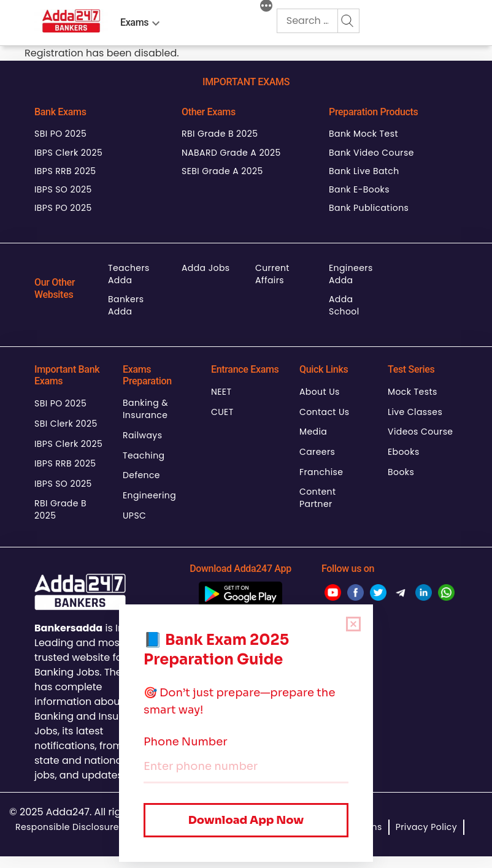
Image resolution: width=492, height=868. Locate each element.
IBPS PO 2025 (63, 208)
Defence (141, 475)
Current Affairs (272, 274)
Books (401, 472)
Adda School (344, 305)
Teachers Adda (129, 274)
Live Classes (415, 412)
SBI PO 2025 (60, 134)
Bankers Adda (126, 305)
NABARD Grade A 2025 (231, 153)
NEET (221, 392)
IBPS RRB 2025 (65, 171)
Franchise (321, 472)
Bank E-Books (359, 189)
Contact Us (325, 412)
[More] (266, 7)
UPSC (134, 516)
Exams (134, 22)
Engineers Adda (351, 274)
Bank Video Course (371, 153)
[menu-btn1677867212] (156, 21)
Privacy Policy (426, 827)
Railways (142, 435)
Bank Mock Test (363, 134)
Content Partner (318, 498)
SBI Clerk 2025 (66, 424)
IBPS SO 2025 (63, 189)
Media (313, 432)
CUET (222, 412)
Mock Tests (413, 392)
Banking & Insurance (145, 409)
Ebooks (404, 452)
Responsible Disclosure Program (88, 827)
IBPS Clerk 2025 (68, 153)
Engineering (149, 495)
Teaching (144, 455)
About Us (320, 392)
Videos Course (420, 432)
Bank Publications (369, 208)
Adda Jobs (206, 268)
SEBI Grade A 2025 (222, 171)
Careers (317, 452)
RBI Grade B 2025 (220, 134)
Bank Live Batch (364, 171)
